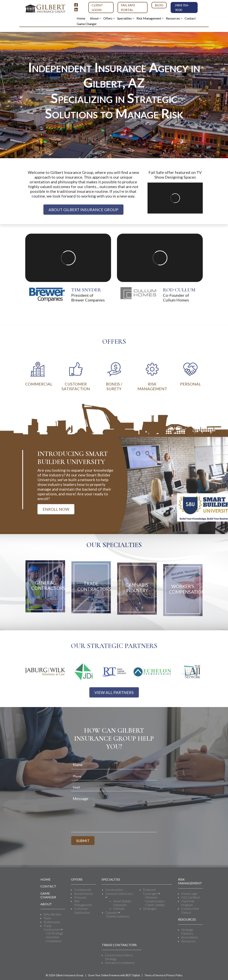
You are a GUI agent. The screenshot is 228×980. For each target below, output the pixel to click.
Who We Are (52, 914)
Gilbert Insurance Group (70, 975)
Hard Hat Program (188, 903)
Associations (190, 937)
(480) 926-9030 (182, 7)
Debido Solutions (118, 916)
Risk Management (83, 903)
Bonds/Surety (84, 894)
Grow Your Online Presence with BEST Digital (114, 975)
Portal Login (189, 894)
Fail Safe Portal (128, 7)
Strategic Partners (187, 931)
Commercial (82, 890)
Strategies (150, 909)
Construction (114, 890)
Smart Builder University (122, 903)
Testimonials (52, 922)
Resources (188, 941)
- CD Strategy (54, 933)
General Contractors (119, 895)
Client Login (97, 7)
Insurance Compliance (120, 963)
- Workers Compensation (154, 899)
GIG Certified (190, 897)
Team (47, 918)
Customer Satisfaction (82, 910)
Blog (159, 5)
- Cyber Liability (154, 905)
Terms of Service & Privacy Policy (163, 975)
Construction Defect (190, 910)
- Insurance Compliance (53, 939)
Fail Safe (119, 909)
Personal (80, 897)
